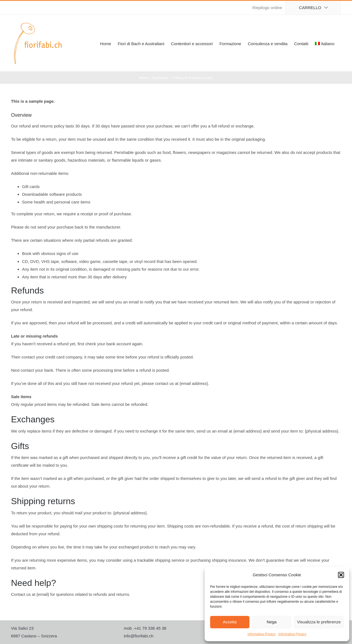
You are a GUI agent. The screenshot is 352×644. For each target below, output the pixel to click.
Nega (272, 622)
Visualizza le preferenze (319, 622)
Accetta (230, 622)
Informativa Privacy (262, 634)
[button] (341, 575)
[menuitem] (325, 43)
